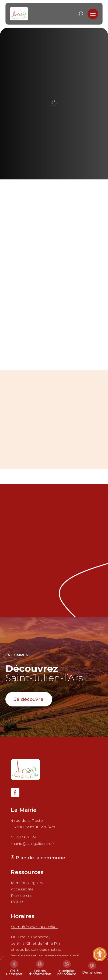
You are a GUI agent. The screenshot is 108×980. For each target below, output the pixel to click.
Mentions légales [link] (27, 883)
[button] (93, 14)
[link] (19, 14)
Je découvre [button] (29, 699)
